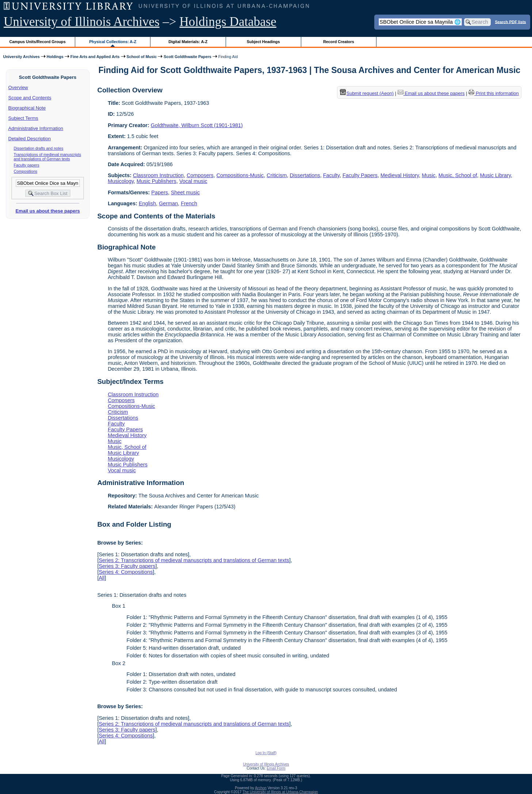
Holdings (55, 57)
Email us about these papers (47, 211)
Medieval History (400, 175)
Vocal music (193, 181)
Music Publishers (156, 181)
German (168, 203)
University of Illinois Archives (82, 22)
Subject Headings (263, 42)
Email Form (276, 768)
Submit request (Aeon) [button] (367, 93)
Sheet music (185, 192)
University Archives (21, 57)
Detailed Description (30, 139)
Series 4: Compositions (126, 572)
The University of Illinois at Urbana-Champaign (280, 792)
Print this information (494, 93)
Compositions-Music (240, 175)
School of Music (142, 57)
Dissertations (305, 175)
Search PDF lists (510, 22)
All (102, 578)
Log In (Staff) (266, 753)
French (189, 203)
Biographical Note (27, 108)
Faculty (331, 175)
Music (429, 175)
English (147, 203)
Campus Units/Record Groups (38, 42)
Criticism (277, 175)
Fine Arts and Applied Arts (95, 57)
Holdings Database (228, 22)
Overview (18, 87)
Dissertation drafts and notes (39, 148)
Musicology (121, 181)
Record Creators (339, 42)
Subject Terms (23, 118)
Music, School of (458, 175)
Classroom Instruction (158, 175)
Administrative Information (36, 128)
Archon (261, 788)
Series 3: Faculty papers (127, 566)
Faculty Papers (360, 175)
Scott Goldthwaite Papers (187, 57)
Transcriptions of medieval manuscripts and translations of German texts (47, 157)
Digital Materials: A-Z (188, 42)
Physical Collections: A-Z (113, 42)
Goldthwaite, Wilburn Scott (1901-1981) (197, 125)
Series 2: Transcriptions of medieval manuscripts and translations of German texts (194, 560)
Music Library (495, 175)
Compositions (26, 171)
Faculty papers (27, 165)
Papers (160, 192)
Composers (200, 175)
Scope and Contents (30, 98)
